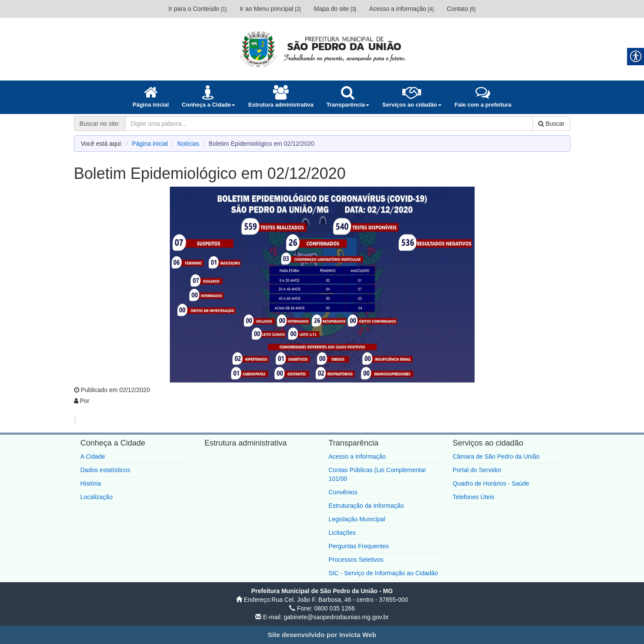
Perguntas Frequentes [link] (359, 546)
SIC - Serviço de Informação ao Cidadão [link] (383, 573)
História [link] (91, 483)
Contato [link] (461, 9)
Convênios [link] (343, 492)
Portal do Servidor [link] (477, 470)
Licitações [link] (342, 533)
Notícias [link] (188, 144)
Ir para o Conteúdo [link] (198, 9)
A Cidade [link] (93, 456)
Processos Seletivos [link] (356, 560)
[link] (322, 49)
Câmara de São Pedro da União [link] (496, 456)
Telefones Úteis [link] (474, 497)
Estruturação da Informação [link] (366, 506)
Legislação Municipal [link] (357, 519)
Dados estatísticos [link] (105, 470)
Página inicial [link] (150, 144)
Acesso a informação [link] (401, 9)
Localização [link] (97, 497)
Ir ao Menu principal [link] (270, 9)
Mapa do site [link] (335, 9)
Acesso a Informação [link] (357, 456)
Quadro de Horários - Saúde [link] (491, 483)
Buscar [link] (551, 124)
